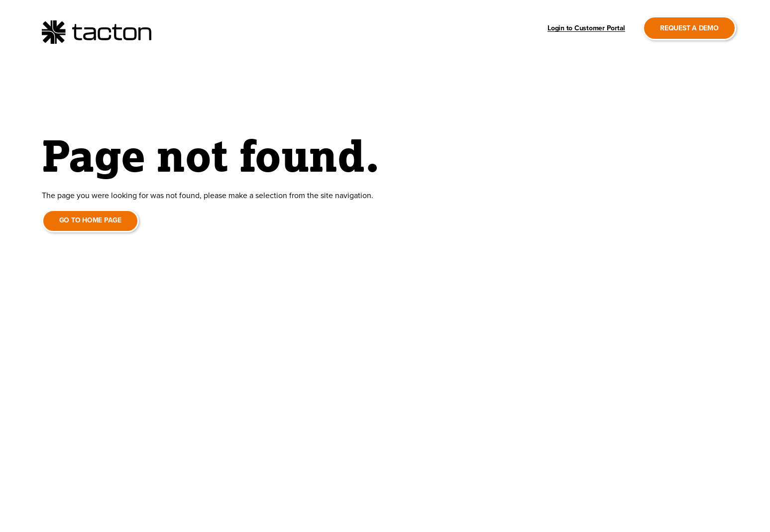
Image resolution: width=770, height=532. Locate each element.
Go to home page (90, 220)
